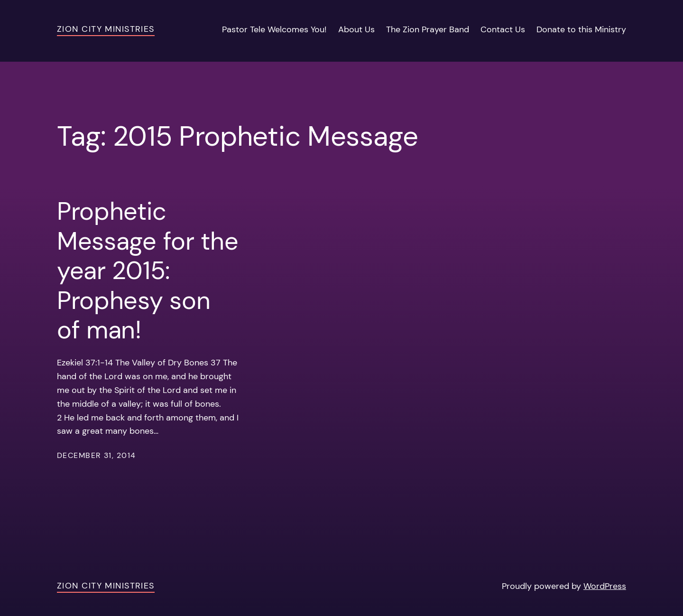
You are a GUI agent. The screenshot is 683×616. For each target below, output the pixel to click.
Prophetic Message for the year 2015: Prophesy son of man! (148, 271)
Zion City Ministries (106, 29)
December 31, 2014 (96, 455)
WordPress (605, 586)
